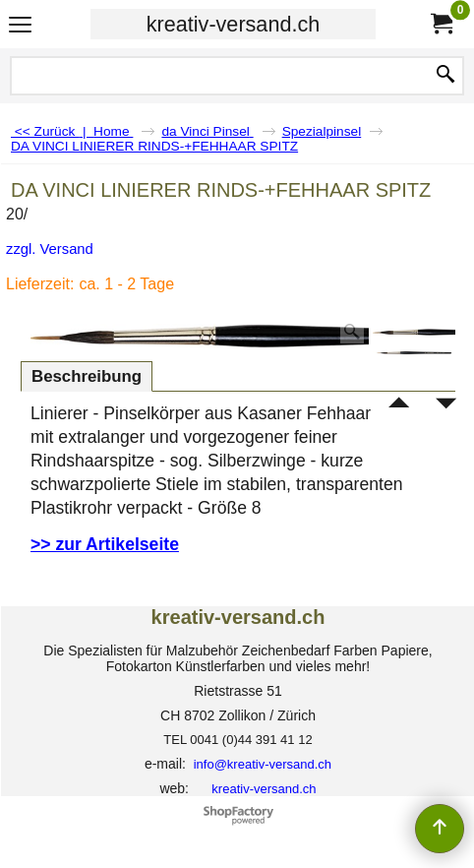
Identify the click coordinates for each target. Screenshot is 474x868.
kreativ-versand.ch (233, 24)
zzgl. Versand (50, 249)
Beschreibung (87, 376)
